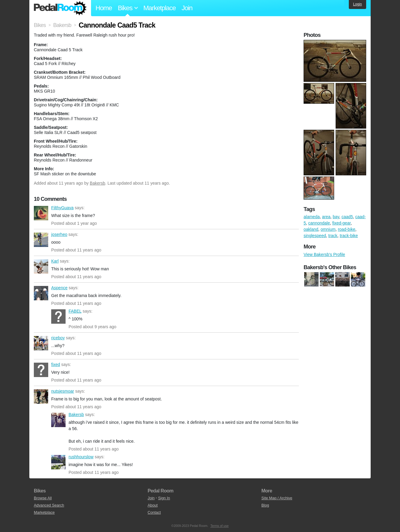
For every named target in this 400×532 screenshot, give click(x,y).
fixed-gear (341, 223)
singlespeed (315, 236)
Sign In (164, 498)
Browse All (43, 498)
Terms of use (220, 526)
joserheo (41, 240)
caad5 (347, 217)
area (326, 217)
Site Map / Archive (277, 498)
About (153, 505)
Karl (41, 266)
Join (187, 8)
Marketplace (160, 8)
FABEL (58, 317)
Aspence (41, 293)
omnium (328, 229)
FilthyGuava (41, 213)
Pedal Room (60, 8)
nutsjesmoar (41, 397)
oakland (311, 229)
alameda (312, 217)
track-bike (349, 236)
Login (357, 4)
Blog (265, 505)
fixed (41, 370)
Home (104, 8)
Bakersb (97, 183)
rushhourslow (58, 462)
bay (336, 217)
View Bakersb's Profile (324, 254)
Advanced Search (49, 505)
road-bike (346, 229)
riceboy (41, 343)
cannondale (319, 223)
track (333, 236)
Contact (154, 512)
